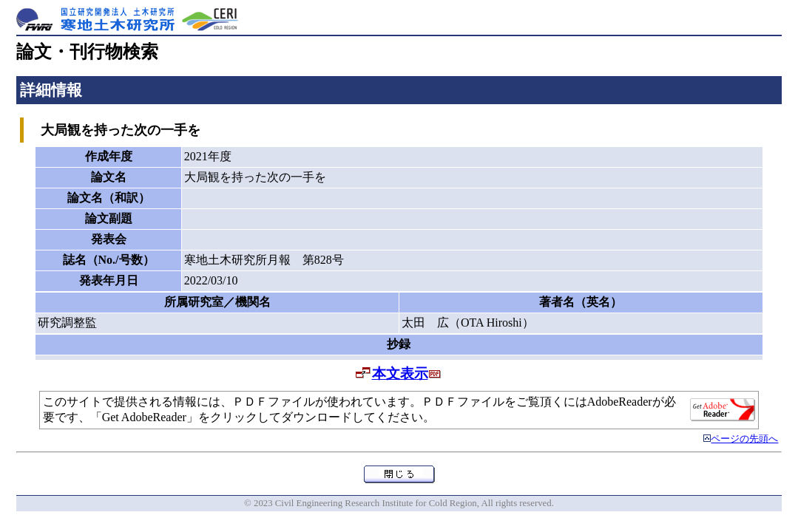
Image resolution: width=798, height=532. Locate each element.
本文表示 (400, 374)
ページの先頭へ (744, 439)
